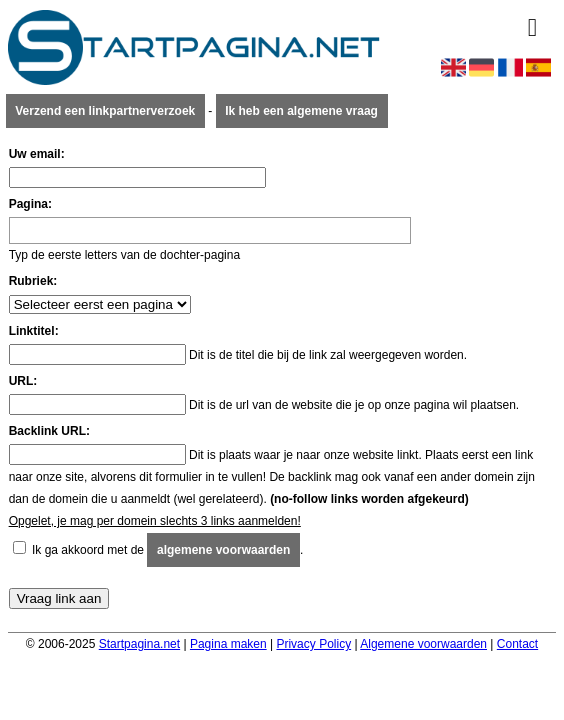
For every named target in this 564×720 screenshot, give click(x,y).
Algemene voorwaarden (423, 644)
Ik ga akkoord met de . (167, 549)
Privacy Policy (313, 644)
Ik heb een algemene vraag (301, 111)
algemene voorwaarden (223, 550)
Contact (517, 644)
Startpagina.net (139, 644)
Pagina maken (228, 644)
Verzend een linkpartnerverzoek (105, 111)
